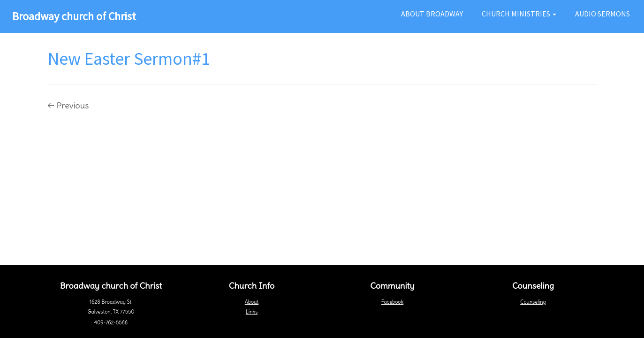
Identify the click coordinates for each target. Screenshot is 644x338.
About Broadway (432, 14)
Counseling (533, 302)
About (252, 302)
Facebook (392, 302)
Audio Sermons (602, 14)
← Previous (68, 105)
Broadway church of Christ (74, 16)
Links (252, 312)
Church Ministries (519, 14)
